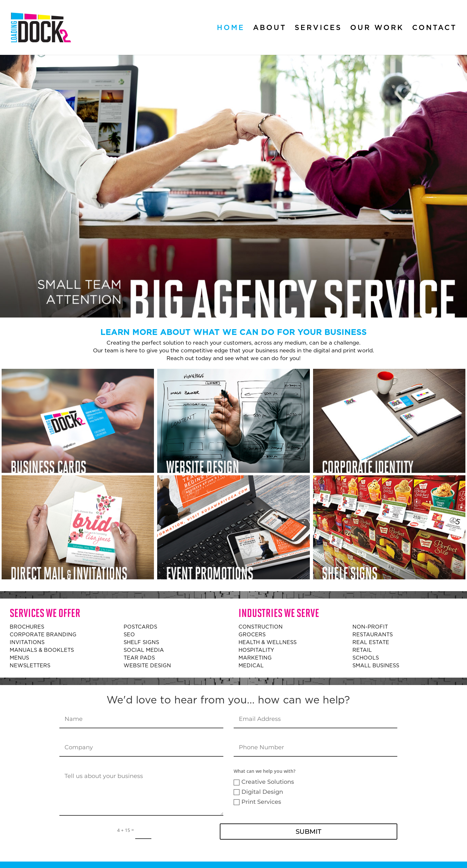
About (270, 28)
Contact (434, 28)
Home (231, 28)
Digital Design (258, 792)
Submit (309, 832)
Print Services (257, 802)
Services (318, 28)
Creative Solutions (264, 782)
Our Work (377, 28)
